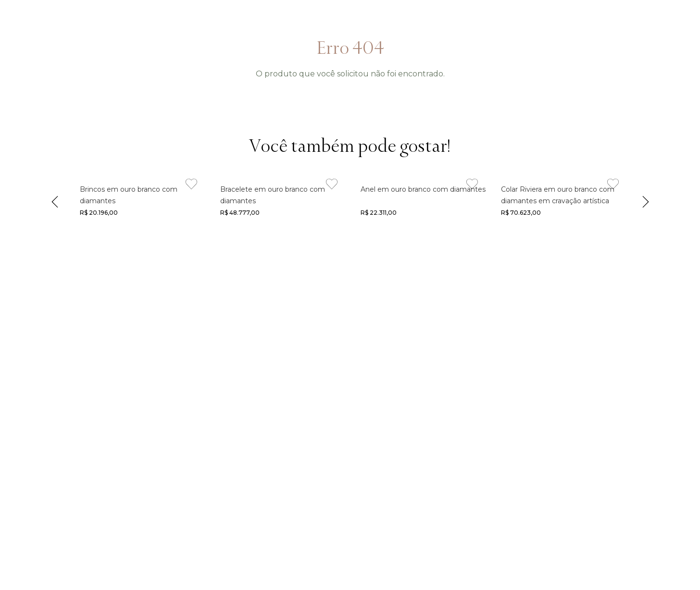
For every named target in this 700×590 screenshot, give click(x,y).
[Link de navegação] (139, 200)
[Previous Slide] (55, 200)
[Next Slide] (646, 200)
